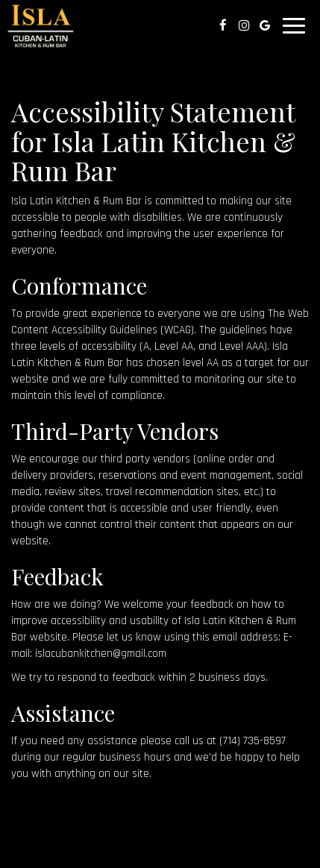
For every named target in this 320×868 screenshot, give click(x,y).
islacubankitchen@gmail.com (101, 654)
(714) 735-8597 (252, 741)
